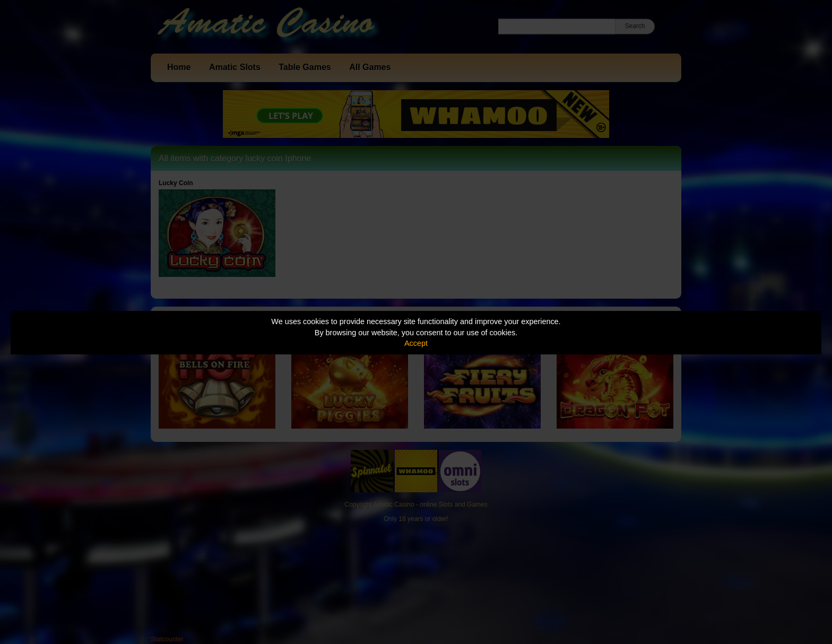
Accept (416, 343)
